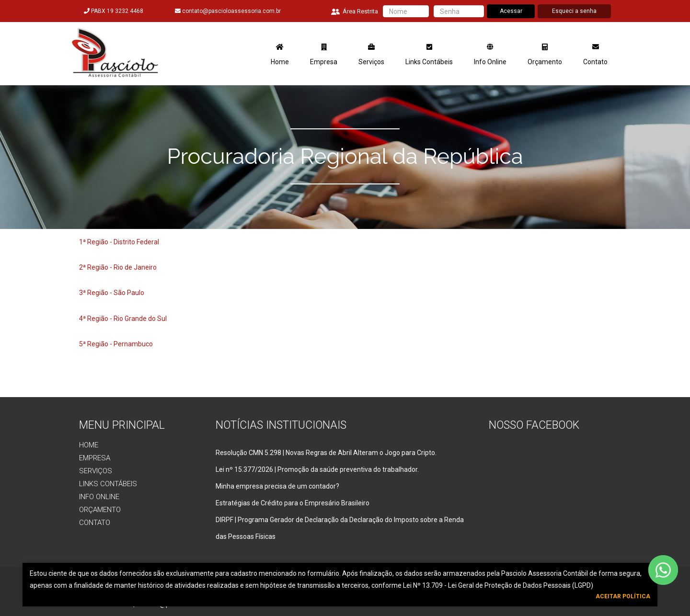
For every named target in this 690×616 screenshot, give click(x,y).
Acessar (511, 11)
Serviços (371, 55)
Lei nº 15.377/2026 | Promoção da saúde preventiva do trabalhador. (317, 469)
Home (280, 55)
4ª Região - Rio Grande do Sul (123, 319)
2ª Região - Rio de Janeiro (118, 267)
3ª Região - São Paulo (112, 293)
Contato (595, 55)
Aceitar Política (623, 596)
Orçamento (545, 55)
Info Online (490, 55)
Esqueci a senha (574, 11)
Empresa (324, 55)
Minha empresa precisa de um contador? (277, 486)
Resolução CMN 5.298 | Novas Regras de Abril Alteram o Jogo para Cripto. (326, 453)
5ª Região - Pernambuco (116, 344)
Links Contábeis (429, 55)
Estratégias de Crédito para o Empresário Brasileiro (293, 503)
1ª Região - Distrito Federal (119, 242)
